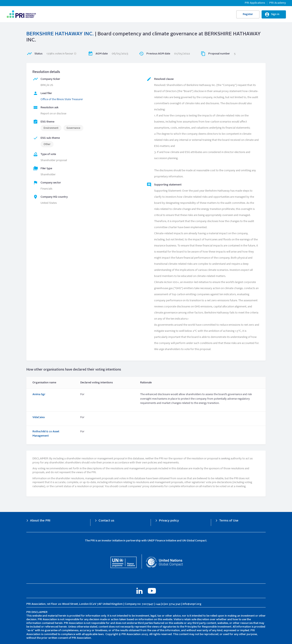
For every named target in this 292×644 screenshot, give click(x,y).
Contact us (106, 521)
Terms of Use (229, 521)
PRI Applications (255, 3)
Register (248, 14)
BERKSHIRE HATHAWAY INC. (60, 34)
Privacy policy (169, 521)
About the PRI (40, 521)
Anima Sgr (39, 394)
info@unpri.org (192, 604)
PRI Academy (278, 3)
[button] (75, 54)
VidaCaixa (39, 417)
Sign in (275, 14)
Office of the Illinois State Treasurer (62, 99)
